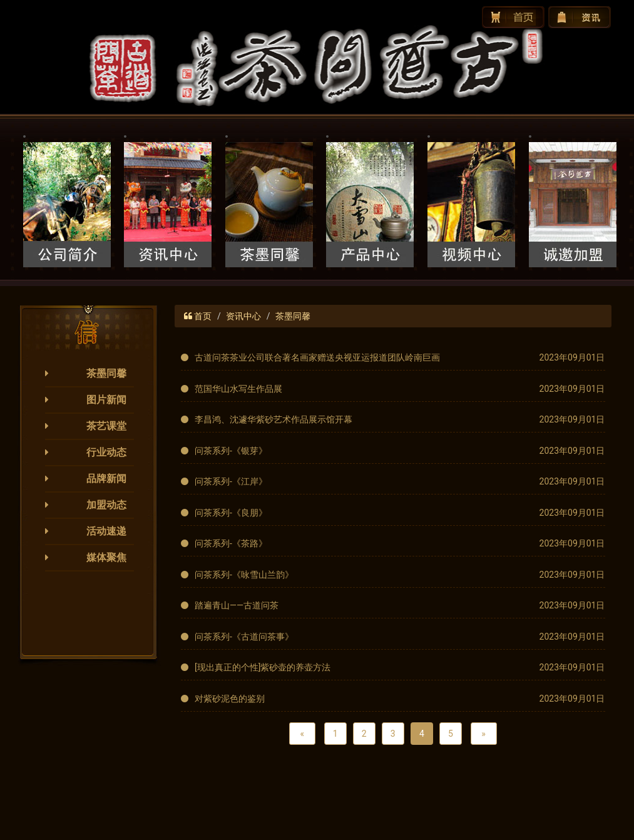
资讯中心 (243, 316)
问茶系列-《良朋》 (231, 513)
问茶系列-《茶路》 (231, 543)
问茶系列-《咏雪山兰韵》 (244, 575)
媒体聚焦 (106, 557)
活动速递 (106, 531)
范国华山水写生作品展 (238, 389)
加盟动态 (106, 505)
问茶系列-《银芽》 (231, 451)
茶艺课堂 (106, 426)
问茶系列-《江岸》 (231, 481)
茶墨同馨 (106, 373)
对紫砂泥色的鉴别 (230, 699)
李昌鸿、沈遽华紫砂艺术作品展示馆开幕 (274, 419)
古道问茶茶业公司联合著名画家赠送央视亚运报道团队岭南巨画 (317, 357)
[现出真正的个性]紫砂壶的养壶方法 (263, 667)
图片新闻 (106, 400)
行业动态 (106, 452)
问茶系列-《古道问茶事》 (244, 637)
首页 (203, 316)
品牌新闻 (106, 479)
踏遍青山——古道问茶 (237, 605)
